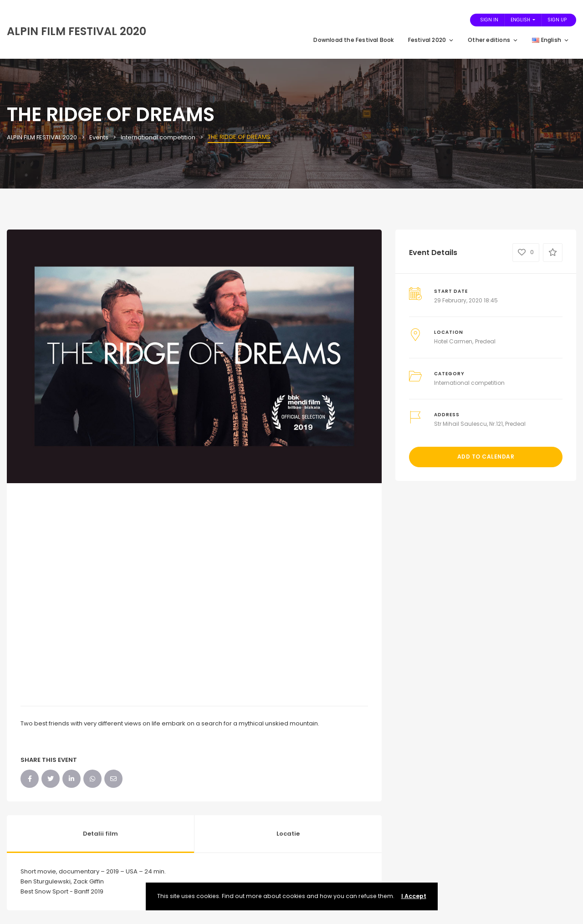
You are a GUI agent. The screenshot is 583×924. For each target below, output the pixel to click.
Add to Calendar (486, 457)
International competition (469, 383)
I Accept (414, 896)
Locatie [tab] (288, 834)
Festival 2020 (431, 40)
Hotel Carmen (453, 341)
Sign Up (557, 20)
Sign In (489, 20)
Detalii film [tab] (100, 834)
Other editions (493, 40)
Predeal (485, 341)
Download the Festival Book (354, 40)
